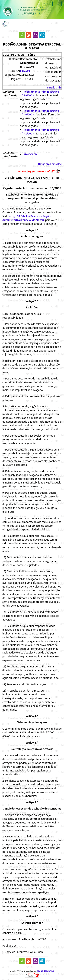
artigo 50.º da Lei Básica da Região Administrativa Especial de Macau (27, 218)
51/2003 (25, 71)
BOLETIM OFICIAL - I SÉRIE (19, 55)
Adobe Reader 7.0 (45, 971)
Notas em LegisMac (50, 164)
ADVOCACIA (31, 154)
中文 (57, 4)
